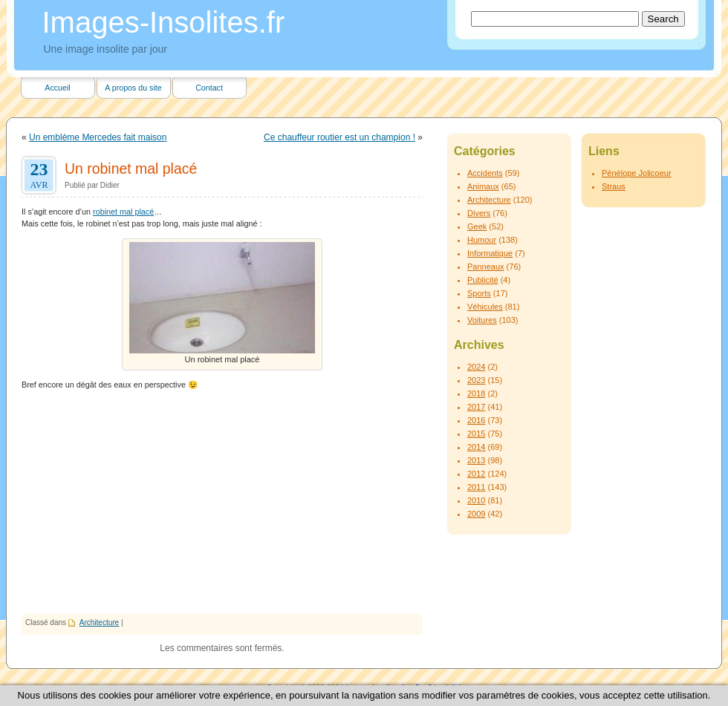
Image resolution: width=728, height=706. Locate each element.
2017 (476, 407)
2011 (476, 487)
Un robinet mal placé (131, 169)
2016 (476, 420)
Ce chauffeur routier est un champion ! (339, 137)
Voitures (482, 320)
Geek (477, 226)
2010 (476, 500)
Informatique (490, 253)
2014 (476, 447)
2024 (476, 367)
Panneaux (486, 267)
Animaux (483, 186)
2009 (476, 514)
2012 (476, 474)
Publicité (483, 280)
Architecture (99, 622)
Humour (482, 240)
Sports (479, 293)
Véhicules (485, 307)
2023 (476, 380)
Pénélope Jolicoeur (637, 173)
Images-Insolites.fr (164, 22)
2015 (476, 434)
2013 (476, 460)
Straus (614, 186)
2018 (476, 393)
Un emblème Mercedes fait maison (98, 137)
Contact (209, 88)
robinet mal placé (123, 212)
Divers (479, 213)
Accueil (57, 88)
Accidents (485, 173)
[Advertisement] (222, 503)
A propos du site (133, 88)
